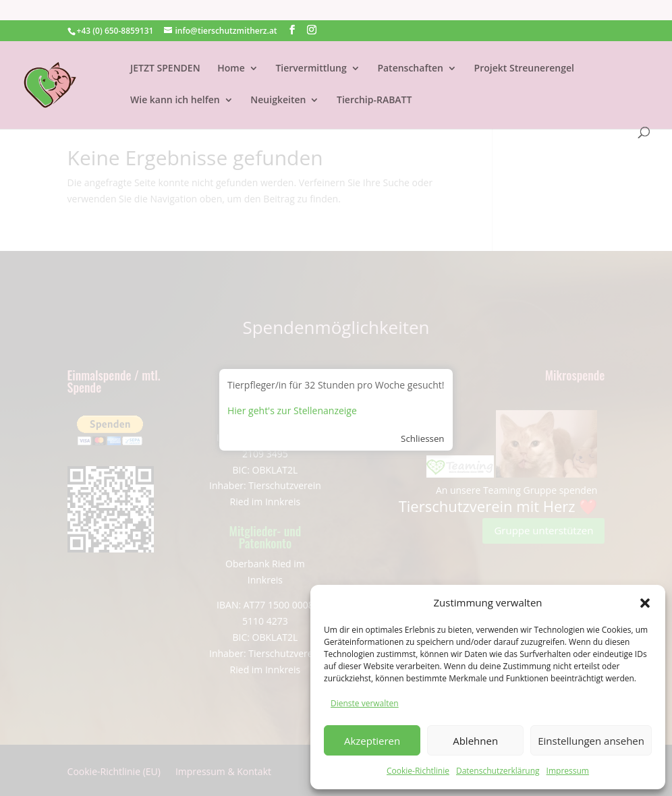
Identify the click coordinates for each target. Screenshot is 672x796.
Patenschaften (410, 49)
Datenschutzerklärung (498, 771)
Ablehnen (475, 741)
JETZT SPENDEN (165, 49)
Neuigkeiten (278, 80)
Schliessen (422, 438)
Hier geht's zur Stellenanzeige (292, 410)
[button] (645, 603)
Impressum (568, 771)
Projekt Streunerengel (524, 49)
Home (231, 49)
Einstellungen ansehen (591, 741)
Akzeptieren (372, 741)
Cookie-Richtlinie (418, 771)
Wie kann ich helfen (175, 80)
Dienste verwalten (365, 703)
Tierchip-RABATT (374, 80)
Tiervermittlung (311, 49)
